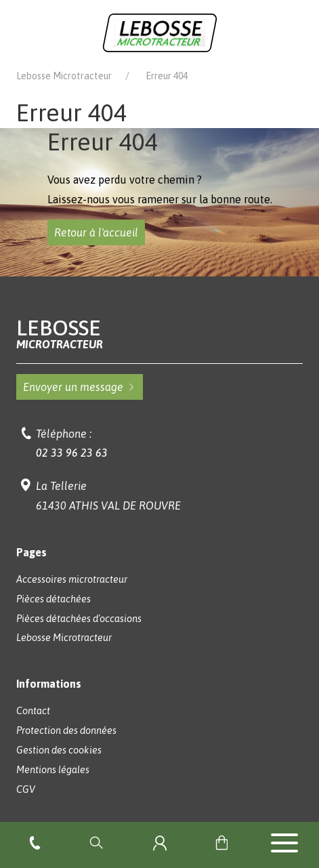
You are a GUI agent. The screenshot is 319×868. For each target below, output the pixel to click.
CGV (26, 789)
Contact (33, 711)
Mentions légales (53, 770)
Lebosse (160, 334)
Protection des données (66, 730)
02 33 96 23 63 (72, 453)
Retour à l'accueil (96, 232)
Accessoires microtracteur (72, 579)
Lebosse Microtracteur (64, 76)
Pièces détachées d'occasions (79, 619)
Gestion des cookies (59, 750)
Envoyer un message (80, 387)
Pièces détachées (54, 599)
